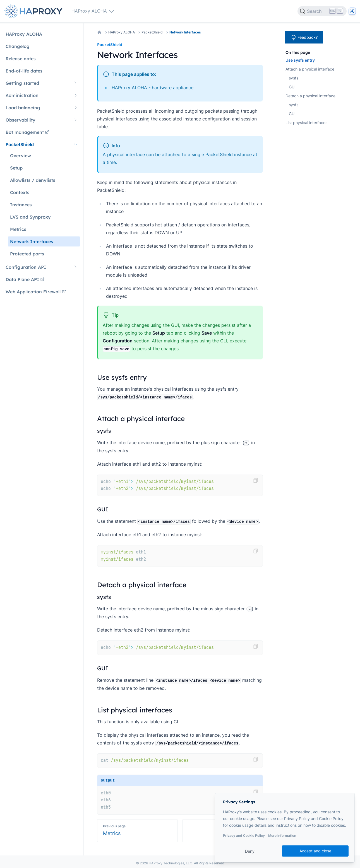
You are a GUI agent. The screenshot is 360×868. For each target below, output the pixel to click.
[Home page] (35, 11)
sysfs (294, 78)
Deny (250, 851)
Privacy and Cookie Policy (244, 836)
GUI (292, 87)
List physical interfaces (306, 123)
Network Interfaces (185, 32)
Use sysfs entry (300, 60)
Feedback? (304, 38)
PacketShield (152, 32)
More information (282, 836)
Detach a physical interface (310, 96)
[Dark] (352, 11)
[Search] (322, 11)
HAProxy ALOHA (122, 32)
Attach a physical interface (310, 69)
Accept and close (315, 851)
